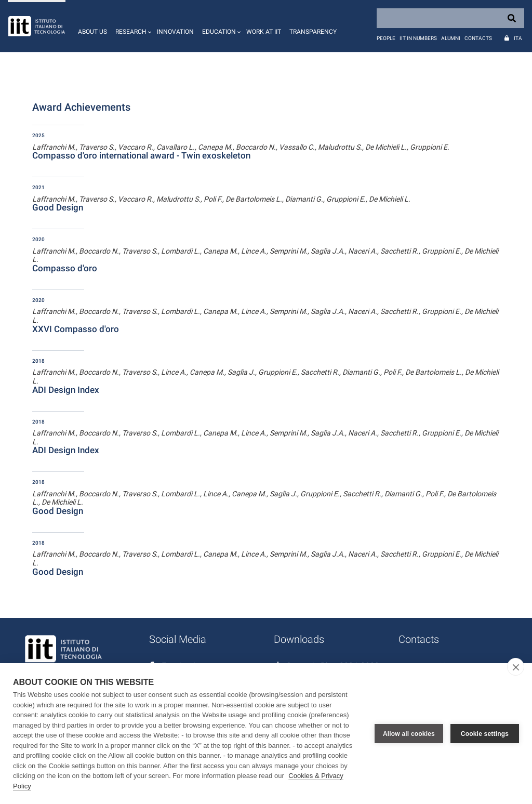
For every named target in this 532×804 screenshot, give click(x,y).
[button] (132, 26)
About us (92, 32)
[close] (516, 667)
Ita (518, 38)
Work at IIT (264, 32)
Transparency (313, 32)
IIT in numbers (418, 38)
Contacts (478, 38)
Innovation (175, 32)
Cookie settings (485, 734)
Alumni (451, 38)
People (386, 38)
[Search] (450, 18)
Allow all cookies (409, 734)
